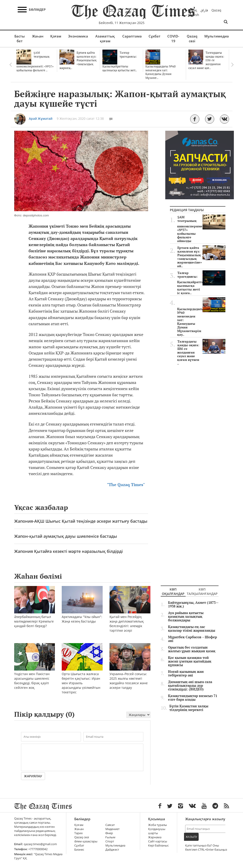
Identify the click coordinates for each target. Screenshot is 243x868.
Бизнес (79, 850)
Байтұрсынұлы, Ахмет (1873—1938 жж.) (193, 604)
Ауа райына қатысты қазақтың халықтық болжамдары (186, 617)
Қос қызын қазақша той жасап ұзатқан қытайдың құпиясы (190, 661)
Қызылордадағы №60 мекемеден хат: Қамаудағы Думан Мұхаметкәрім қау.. (201, 317)
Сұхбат (155, 36)
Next (232, 65)
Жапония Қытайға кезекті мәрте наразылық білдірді (68, 551)
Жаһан (38, 36)
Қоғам (56, 36)
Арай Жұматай (41, 118)
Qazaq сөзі (192, 39)
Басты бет (20, 39)
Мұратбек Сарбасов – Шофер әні (192, 639)
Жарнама (155, 837)
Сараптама (132, 36)
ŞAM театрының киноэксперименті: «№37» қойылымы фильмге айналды (201, 229)
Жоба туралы (158, 825)
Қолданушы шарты (157, 831)
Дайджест (112, 850)
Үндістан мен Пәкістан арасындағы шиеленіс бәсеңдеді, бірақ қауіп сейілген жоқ (35, 672)
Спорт (110, 841)
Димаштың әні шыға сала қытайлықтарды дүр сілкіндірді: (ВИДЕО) (190, 686)
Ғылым (110, 837)
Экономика (78, 36)
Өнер (109, 833)
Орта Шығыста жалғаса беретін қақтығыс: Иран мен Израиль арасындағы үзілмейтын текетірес (82, 675)
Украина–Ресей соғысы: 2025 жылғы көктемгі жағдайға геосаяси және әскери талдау (130, 672)
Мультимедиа (217, 36)
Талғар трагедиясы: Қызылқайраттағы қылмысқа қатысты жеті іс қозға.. (201, 283)
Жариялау (33, 776)
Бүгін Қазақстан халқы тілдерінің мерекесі (189, 708)
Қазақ (192, 10)
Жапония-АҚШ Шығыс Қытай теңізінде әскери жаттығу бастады (81, 521)
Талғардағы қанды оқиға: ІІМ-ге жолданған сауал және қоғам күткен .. (201, 352)
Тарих (79, 833)
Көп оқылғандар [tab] (173, 592)
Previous (11, 65)
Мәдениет (112, 829)
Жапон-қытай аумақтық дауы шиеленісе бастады (66, 536)
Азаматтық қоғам (105, 39)
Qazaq (216, 10)
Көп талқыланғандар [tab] (202, 592)
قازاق (204, 10)
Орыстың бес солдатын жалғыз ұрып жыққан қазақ (192, 649)
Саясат (110, 825)
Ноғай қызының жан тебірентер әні (186, 674)
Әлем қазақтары (86, 841)
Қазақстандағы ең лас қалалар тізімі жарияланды (192, 629)
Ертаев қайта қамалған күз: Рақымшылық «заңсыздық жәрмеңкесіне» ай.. (201, 257)
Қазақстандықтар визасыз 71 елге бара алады (193, 698)
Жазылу (191, 837)
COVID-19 (173, 39)
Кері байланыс (158, 845)
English (194, 15)
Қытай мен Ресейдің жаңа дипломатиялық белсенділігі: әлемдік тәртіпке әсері (130, 615)
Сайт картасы (158, 841)
